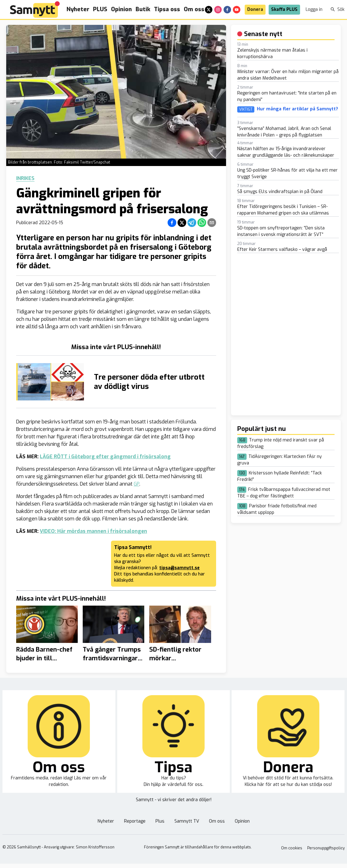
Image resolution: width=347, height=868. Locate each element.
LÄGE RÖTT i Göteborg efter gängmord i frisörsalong (105, 457)
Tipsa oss (167, 9)
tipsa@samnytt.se (179, 568)
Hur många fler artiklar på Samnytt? (297, 109)
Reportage (135, 821)
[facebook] (227, 10)
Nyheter (78, 9)
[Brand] (35, 9)
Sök (338, 9)
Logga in (314, 9)
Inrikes (25, 178)
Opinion (121, 9)
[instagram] (218, 10)
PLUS (100, 9)
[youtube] (237, 10)
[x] (209, 10)
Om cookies (292, 848)
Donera (255, 9)
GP (136, 484)
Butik (143, 9)
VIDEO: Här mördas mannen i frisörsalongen (93, 531)
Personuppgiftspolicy (326, 848)
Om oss (194, 9)
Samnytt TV (187, 821)
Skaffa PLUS (284, 9)
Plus (160, 821)
